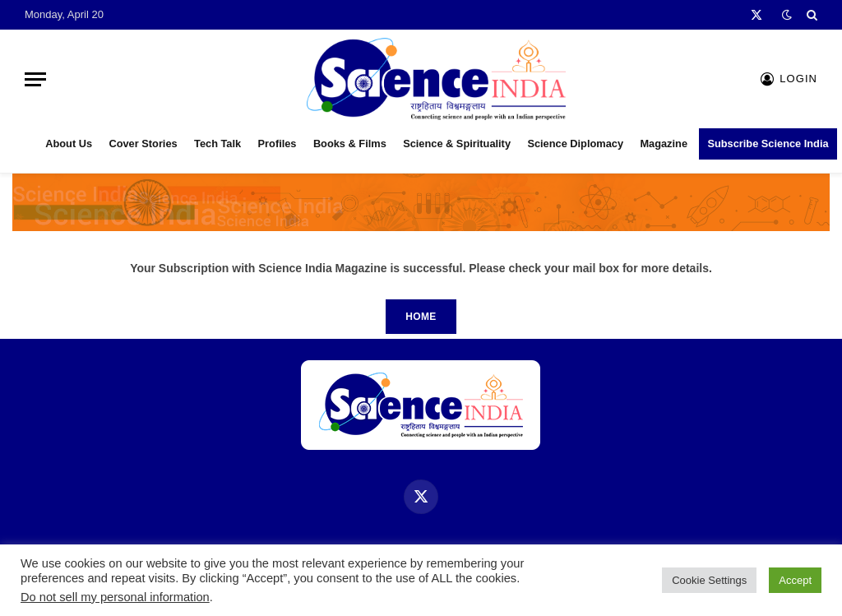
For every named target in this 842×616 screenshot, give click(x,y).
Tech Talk (217, 144)
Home (421, 317)
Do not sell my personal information (115, 597)
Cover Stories (143, 144)
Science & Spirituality (457, 144)
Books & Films (350, 144)
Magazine (664, 144)
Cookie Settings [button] (709, 580)
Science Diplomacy (575, 144)
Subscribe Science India (768, 144)
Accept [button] (795, 580)
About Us (69, 144)
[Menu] (35, 79)
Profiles (278, 144)
